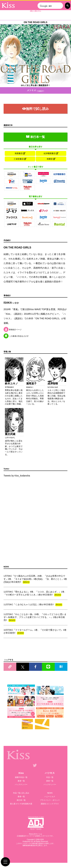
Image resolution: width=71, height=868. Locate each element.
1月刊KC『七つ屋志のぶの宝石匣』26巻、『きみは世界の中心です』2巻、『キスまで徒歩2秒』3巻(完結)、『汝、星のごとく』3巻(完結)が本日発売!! (35, 579)
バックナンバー (21, 784)
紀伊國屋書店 (51, 153)
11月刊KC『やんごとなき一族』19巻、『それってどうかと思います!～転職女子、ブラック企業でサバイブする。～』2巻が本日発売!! (35, 617)
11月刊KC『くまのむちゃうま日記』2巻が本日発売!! (33, 605)
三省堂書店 (20, 159)
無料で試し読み (35, 109)
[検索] (50, 6)
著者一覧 (21, 781)
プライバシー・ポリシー (50, 800)
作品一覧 (50, 777)
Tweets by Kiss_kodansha (17, 476)
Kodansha (26, 841)
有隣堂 (51, 159)
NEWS (50, 793)
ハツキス (50, 773)
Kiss (21, 773)
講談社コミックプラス (50, 804)
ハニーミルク (50, 797)
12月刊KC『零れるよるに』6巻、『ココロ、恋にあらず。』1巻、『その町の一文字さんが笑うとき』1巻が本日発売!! (35, 593)
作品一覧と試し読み (21, 793)
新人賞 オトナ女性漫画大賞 (21, 804)
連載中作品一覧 (21, 777)
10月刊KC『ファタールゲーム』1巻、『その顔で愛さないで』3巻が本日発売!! (35, 632)
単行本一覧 (35, 137)
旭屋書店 (20, 153)
